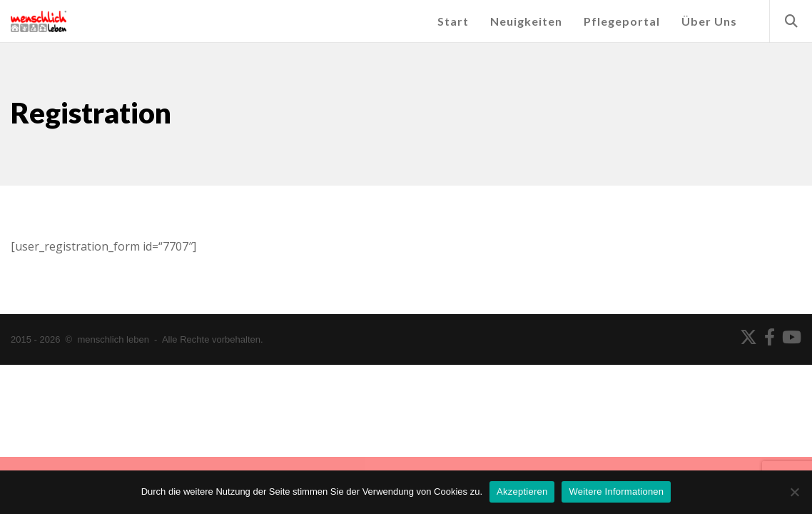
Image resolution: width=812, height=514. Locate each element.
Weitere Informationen (616, 492)
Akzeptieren (522, 492)
